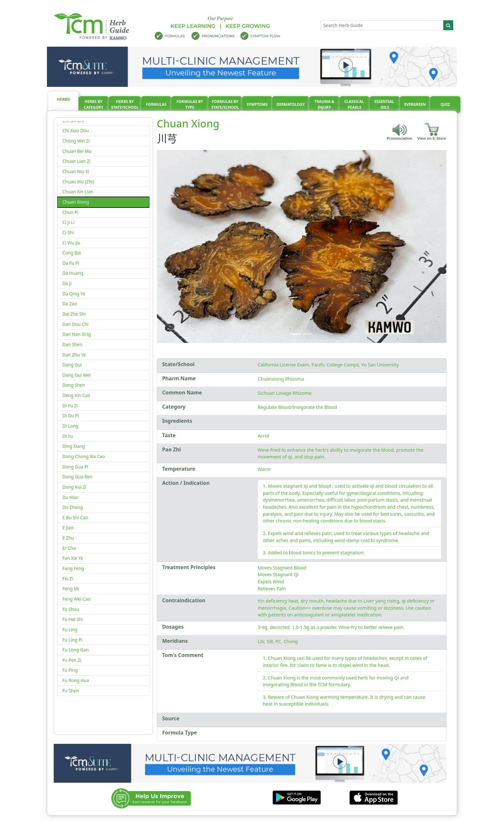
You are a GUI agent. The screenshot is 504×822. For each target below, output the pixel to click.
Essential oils (385, 104)
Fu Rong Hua (76, 680)
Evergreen (415, 104)
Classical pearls (355, 104)
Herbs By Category (94, 104)
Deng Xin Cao (76, 395)
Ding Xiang (74, 446)
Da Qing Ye (74, 294)
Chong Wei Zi (76, 141)
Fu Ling (70, 629)
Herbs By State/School (125, 104)
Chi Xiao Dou (76, 130)
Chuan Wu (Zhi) (78, 182)
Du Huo (70, 497)
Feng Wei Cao (76, 599)
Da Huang (73, 273)
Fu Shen (71, 691)
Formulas (156, 104)
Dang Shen (74, 385)
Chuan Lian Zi (76, 161)
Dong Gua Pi (75, 467)
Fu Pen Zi (72, 660)
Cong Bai (72, 253)
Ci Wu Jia (71, 243)
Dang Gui (72, 365)
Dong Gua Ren (77, 477)
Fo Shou (71, 609)
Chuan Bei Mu (77, 151)
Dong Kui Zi (74, 487)
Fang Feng (73, 568)
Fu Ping (70, 670)
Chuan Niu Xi (76, 171)
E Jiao (68, 527)
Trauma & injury (324, 104)
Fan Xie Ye (73, 558)
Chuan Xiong (76, 202)
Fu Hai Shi (73, 619)
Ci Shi (68, 232)
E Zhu (68, 538)
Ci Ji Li (68, 222)
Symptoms (257, 104)
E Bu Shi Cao (75, 517)
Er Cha (69, 548)
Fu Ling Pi (72, 640)
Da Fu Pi (71, 263)
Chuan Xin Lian (78, 192)
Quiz (445, 104)
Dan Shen (72, 344)
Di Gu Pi (71, 416)
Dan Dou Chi (75, 324)
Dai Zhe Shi (74, 314)
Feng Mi (71, 589)
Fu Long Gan (75, 650)
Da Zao (70, 304)
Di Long (70, 426)
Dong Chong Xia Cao (84, 456)
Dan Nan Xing (77, 334)
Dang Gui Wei (76, 375)
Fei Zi (68, 579)
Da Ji (67, 283)
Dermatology (291, 104)
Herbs (63, 99)
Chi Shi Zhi (73, 120)
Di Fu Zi (70, 406)
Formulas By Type (190, 104)
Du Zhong (73, 507)
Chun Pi (70, 212)
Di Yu (68, 436)
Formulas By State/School (225, 104)
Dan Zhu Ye (74, 355)
